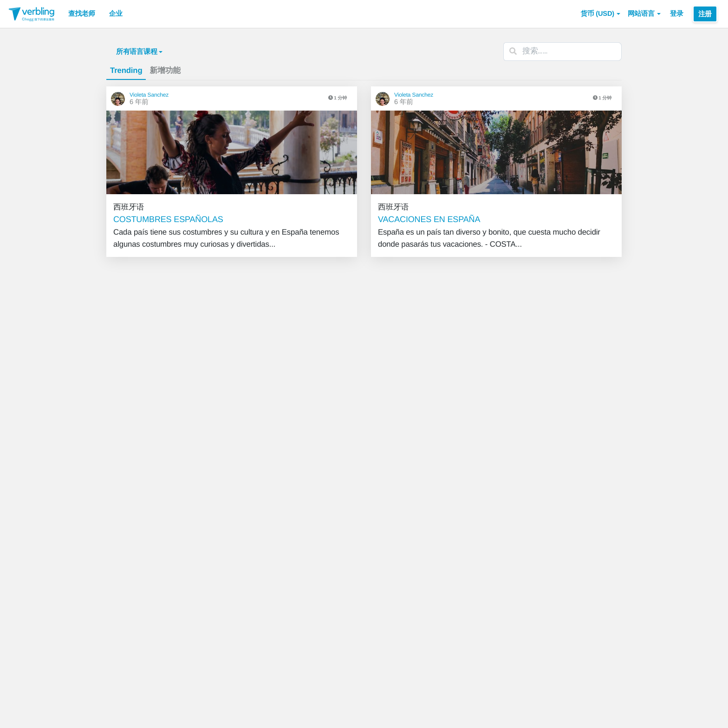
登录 (677, 14)
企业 (116, 14)
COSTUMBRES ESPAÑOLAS (168, 219)
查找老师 (82, 14)
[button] (601, 14)
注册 (705, 14)
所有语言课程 (139, 52)
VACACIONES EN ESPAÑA (429, 219)
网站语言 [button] (644, 14)
